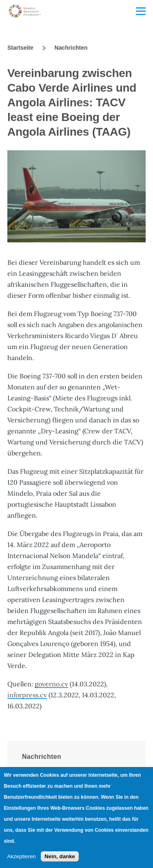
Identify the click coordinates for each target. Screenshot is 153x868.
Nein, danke (60, 856)
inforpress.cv (27, 695)
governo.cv (51, 684)
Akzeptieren (21, 856)
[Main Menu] (141, 11)
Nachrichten (71, 48)
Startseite (20, 48)
